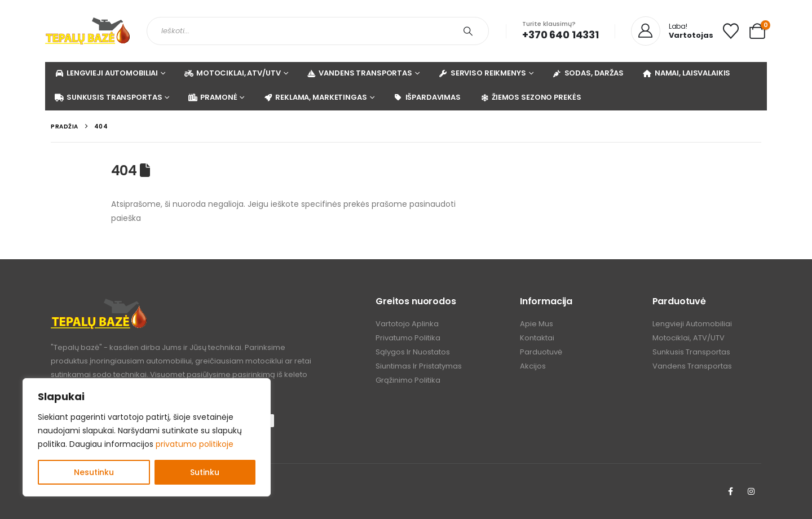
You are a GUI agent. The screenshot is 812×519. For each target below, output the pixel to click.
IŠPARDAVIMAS (427, 97)
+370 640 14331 (560, 35)
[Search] (468, 31)
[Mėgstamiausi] (731, 31)
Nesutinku (94, 472)
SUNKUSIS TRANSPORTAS (108, 97)
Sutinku (205, 472)
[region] (147, 437)
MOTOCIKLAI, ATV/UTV (232, 73)
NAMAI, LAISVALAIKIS (687, 73)
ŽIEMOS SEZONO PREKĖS (530, 97)
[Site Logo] (87, 31)
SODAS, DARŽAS (588, 73)
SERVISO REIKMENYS (482, 73)
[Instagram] (751, 491)
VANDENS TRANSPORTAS (359, 73)
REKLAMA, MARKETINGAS (315, 97)
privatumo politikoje (195, 444)
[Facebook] (730, 491)
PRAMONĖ (212, 97)
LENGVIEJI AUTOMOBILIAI (106, 73)
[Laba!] (672, 32)
